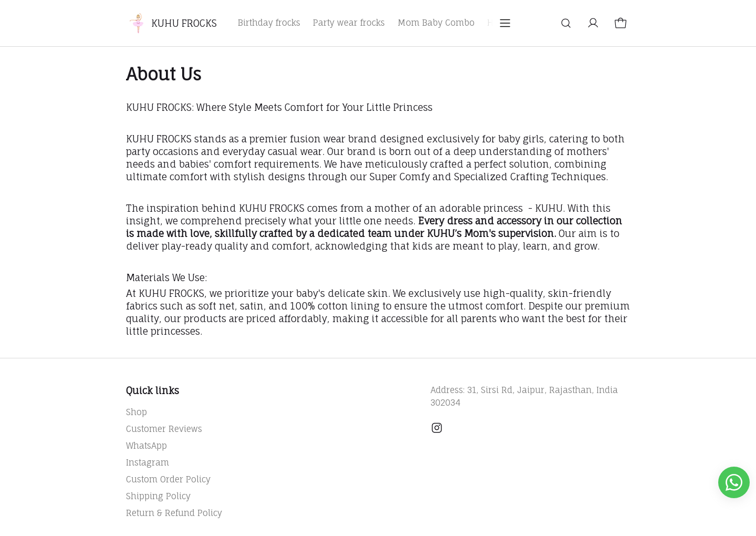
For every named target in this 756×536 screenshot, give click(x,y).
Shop (136, 412)
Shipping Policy (158, 496)
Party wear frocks (349, 23)
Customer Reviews (164, 429)
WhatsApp (146, 446)
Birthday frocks (269, 23)
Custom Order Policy (168, 479)
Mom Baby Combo (436, 23)
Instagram (148, 462)
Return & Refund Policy (174, 513)
